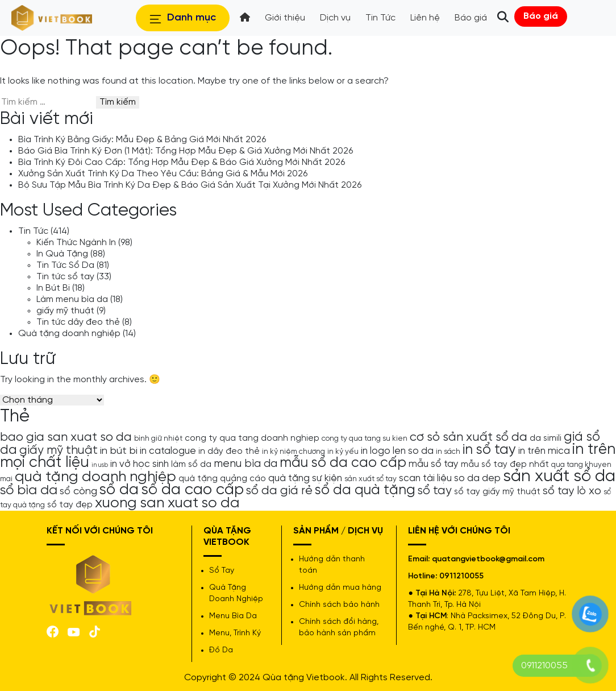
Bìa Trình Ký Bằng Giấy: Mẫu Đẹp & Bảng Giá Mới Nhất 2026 (142, 140)
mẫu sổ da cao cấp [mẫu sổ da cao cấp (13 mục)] (343, 463)
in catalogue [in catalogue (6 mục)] (168, 451)
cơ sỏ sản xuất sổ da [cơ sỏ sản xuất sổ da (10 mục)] (469, 437)
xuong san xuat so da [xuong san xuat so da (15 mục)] (167, 503)
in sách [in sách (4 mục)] (448, 452)
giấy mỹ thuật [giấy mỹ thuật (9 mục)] (59, 450)
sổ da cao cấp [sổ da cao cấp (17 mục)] (192, 490)
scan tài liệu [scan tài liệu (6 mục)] (425, 478)
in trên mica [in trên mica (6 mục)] (544, 451)
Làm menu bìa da (72, 299)
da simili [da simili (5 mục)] (546, 438)
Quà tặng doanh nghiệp (69, 334)
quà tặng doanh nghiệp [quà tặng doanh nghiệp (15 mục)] (95, 477)
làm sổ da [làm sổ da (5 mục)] (191, 465)
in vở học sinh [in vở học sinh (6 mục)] (140, 464)
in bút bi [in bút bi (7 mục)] (119, 451)
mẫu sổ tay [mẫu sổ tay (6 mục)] (434, 464)
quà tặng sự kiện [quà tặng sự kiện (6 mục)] (305, 478)
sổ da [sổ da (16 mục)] (119, 490)
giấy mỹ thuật (65, 311)
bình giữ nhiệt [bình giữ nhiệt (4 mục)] (158, 438)
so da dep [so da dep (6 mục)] (477, 478)
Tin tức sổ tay (65, 277)
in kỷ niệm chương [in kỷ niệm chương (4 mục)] (294, 452)
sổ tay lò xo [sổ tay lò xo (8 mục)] (572, 491)
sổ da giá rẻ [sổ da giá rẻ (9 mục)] (279, 491)
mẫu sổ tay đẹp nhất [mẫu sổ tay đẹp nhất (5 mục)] (505, 465)
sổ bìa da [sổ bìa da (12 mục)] (29, 491)
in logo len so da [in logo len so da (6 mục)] (397, 451)
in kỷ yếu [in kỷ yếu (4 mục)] (343, 452)
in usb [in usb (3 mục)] (100, 465)
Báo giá (541, 16)
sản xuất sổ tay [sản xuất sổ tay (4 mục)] (371, 479)
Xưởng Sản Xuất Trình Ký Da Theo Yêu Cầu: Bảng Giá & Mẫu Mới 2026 (163, 174)
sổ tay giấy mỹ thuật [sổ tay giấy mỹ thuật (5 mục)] (497, 492)
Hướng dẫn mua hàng (340, 588)
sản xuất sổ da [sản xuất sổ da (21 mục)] (559, 477)
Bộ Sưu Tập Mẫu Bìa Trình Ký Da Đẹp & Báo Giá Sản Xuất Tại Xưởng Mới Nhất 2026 (190, 185)
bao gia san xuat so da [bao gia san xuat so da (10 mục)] (66, 437)
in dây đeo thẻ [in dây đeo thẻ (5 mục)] (229, 452)
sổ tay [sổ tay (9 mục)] (435, 491)
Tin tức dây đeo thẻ (78, 322)
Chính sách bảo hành (339, 605)
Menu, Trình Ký (235, 633)
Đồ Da (221, 650)
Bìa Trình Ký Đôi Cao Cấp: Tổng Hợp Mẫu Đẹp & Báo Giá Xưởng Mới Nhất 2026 (182, 162)
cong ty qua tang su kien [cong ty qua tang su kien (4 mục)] (365, 438)
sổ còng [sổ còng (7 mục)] (78, 491)
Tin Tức (33, 231)
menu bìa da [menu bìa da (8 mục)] (245, 464)
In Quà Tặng (62, 254)
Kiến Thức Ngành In (76, 243)
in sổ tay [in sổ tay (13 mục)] (489, 450)
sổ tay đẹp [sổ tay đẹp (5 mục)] (70, 505)
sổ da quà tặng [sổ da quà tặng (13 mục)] (365, 490)
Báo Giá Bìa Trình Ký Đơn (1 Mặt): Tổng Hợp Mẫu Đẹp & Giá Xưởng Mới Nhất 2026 (186, 151)
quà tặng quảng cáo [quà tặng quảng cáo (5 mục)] (222, 479)
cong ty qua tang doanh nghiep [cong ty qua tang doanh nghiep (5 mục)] (252, 438)
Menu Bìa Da (233, 616)
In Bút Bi (53, 288)
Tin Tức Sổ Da (65, 265)
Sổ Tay (222, 571)
